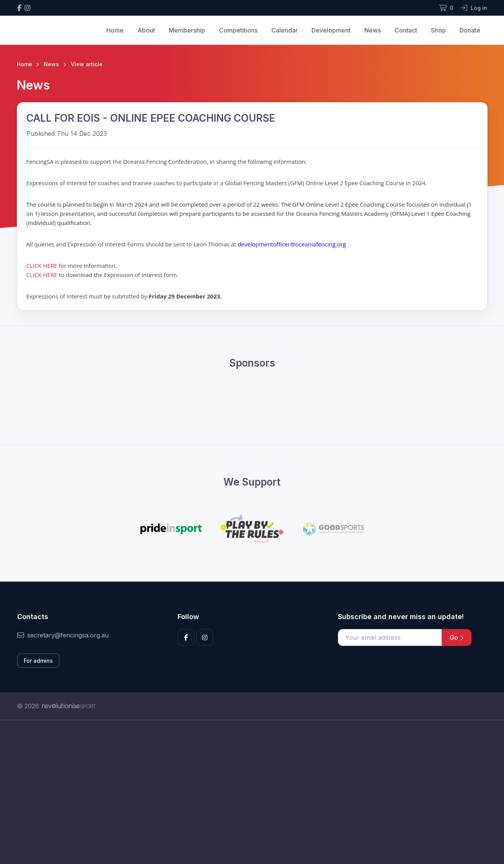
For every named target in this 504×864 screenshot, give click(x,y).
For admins (38, 661)
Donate (470, 30)
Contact (406, 30)
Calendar (285, 30)
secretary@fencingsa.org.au (63, 635)
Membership (187, 30)
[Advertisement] (246, 792)
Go (457, 637)
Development (331, 30)
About (146, 30)
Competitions (238, 30)
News (373, 30)
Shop (438, 30)
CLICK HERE (43, 266)
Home (115, 30)
